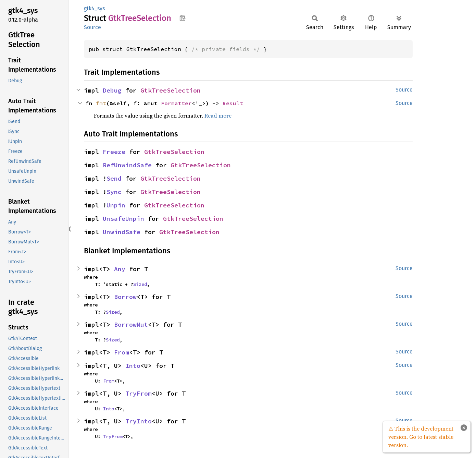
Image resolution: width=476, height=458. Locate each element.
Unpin (116, 205)
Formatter (176, 103)
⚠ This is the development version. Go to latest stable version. (421, 437)
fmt (101, 103)
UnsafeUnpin (123, 219)
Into (133, 366)
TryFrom (139, 393)
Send (114, 178)
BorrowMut (131, 324)
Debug (112, 90)
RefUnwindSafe (127, 165)
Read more (218, 116)
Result (233, 103)
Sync (114, 192)
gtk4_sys (94, 8)
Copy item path (182, 18)
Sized (140, 284)
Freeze (114, 152)
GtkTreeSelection (171, 90)
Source (92, 27)
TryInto (139, 421)
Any (120, 269)
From (122, 352)
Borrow (125, 297)
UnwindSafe (122, 232)
